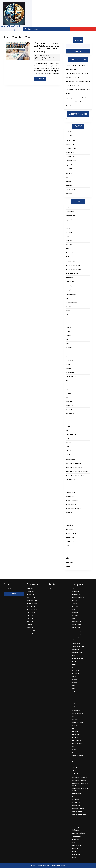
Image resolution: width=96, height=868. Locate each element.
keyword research (71, 389)
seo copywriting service (73, 508)
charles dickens (70, 253)
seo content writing (72, 500)
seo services (70, 521)
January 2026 (70, 144)
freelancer (69, 348)
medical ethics (70, 405)
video (67, 546)
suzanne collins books (72, 533)
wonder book (70, 554)
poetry (68, 447)
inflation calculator (72, 376)
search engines (70, 480)
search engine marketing (73, 463)
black (67, 236)
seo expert (69, 513)
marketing (69, 401)
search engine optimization (74, 467)
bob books (69, 240)
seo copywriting (71, 504)
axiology (68, 228)
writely (68, 558)
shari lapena (69, 529)
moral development (72, 418)
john (67, 381)
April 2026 (69, 132)
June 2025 (69, 173)
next (67, 422)
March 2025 (70, 185)
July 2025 (69, 169)
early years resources (72, 302)
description (69, 290)
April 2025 (69, 181)
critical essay (70, 278)
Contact (35, 29)
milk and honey (70, 414)
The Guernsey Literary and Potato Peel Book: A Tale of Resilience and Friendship (47, 47)
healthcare (69, 368)
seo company (70, 496)
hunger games (70, 372)
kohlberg (68, 393)
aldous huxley (70, 212)
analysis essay (70, 216)
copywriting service (72, 273)
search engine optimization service (76, 475)
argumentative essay (72, 220)
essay (67, 315)
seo (67, 484)
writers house (70, 562)
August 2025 (70, 165)
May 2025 (69, 177)
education (69, 306)
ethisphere (69, 327)
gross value (69, 356)
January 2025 (70, 194)
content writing (71, 261)
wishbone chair (70, 550)
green (68, 352)
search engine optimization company (77, 471)
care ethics (69, 245)
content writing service (73, 265)
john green (69, 385)
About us (28, 29)
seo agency (69, 488)
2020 (67, 207)
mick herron (69, 409)
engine (68, 311)
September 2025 (71, 161)
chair (67, 249)
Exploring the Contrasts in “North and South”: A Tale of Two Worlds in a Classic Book (77, 102)
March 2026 (70, 136)
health (68, 364)
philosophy (69, 442)
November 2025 (71, 152)
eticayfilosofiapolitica (42, 57)
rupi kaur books (70, 459)
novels (68, 426)
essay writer (70, 319)
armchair (68, 224)
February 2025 (70, 190)
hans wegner (70, 360)
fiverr (67, 344)
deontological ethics (72, 286)
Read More (41, 79)
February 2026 (70, 140)
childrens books (71, 257)
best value (69, 232)
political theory (70, 451)
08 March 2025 (42, 55)
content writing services (73, 269)
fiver (67, 339)
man (67, 397)
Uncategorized (70, 537)
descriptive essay (71, 294)
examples (69, 335)
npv (67, 430)
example (68, 331)
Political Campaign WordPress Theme (43, 865)
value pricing (70, 541)
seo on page (69, 517)
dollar (68, 298)
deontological (70, 282)
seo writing (69, 525)
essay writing (70, 323)
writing (68, 566)
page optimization (71, 434)
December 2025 (71, 148)
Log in (51, 588)
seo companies (70, 492)
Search (78, 40)
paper (67, 438)
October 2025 (70, 157)
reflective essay (71, 455)
